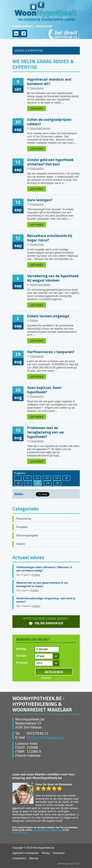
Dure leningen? (40, 200)
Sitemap (34, 858)
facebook (23, 34)
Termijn (21, 656)
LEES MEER (37, 108)
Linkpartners (19, 858)
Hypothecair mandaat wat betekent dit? (49, 81)
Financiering (37, 88)
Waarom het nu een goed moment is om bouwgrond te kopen (42, 584)
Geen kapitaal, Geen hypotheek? (44, 390)
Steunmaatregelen (40, 128)
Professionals (44, 26)
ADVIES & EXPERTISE (29, 51)
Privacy (46, 853)
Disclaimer (46, 678)
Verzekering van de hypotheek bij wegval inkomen (53, 278)
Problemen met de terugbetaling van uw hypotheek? (45, 432)
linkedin (16, 34)
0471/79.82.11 (20, 832)
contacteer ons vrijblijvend (47, 830)
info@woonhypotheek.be (45, 737)
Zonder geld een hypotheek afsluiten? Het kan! (50, 162)
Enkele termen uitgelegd (48, 316)
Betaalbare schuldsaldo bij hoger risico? (50, 238)
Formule (22, 663)
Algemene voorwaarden (26, 853)
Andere (34, 320)
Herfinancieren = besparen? (51, 352)
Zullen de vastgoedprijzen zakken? (49, 122)
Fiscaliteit (22, 527)
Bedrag (21, 649)
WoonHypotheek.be (46, 11)
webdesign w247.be (68, 864)
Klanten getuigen (23, 26)
